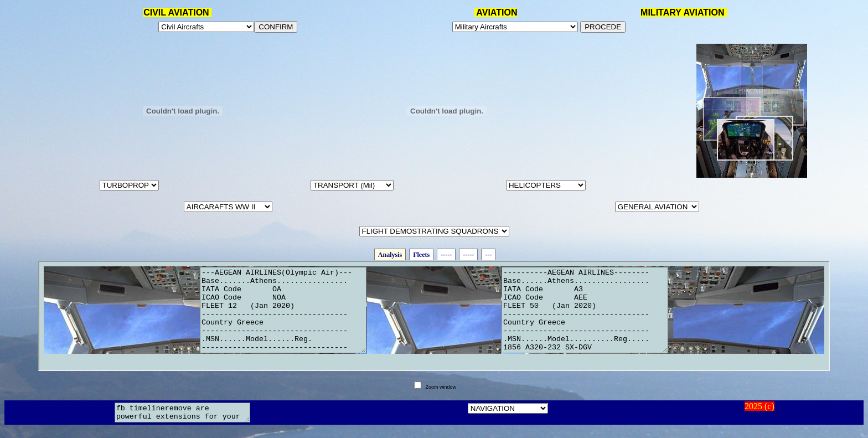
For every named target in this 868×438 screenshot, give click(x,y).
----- (446, 255)
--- (488, 255)
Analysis (390, 255)
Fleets (421, 255)
